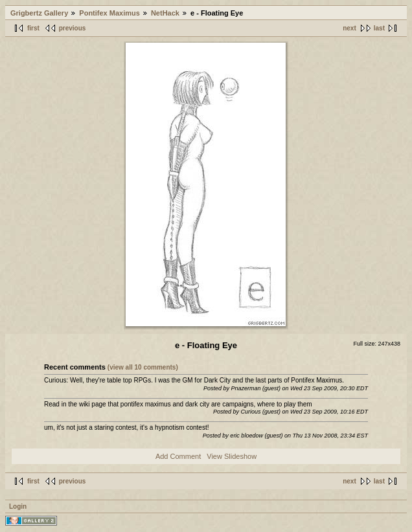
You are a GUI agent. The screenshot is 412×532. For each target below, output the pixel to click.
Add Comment (178, 456)
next (349, 28)
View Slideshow (232, 456)
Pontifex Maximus (109, 13)
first (33, 28)
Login (18, 506)
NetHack (165, 13)
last (379, 28)
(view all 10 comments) (143, 367)
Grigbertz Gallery (39, 13)
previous (73, 28)
